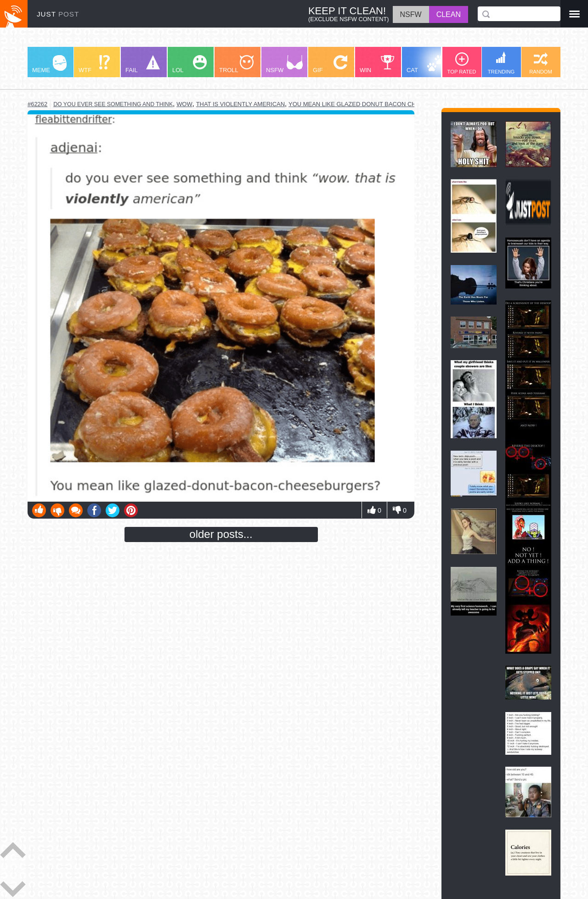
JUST (58, 14)
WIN (377, 64)
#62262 (37, 104)
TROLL (236, 64)
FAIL (143, 64)
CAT (426, 64)
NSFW (284, 64)
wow (184, 104)
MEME (49, 64)
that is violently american (240, 104)
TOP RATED (462, 63)
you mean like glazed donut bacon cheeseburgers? (376, 104)
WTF (94, 64)
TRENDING (501, 63)
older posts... (221, 534)
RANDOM (541, 63)
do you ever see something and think (113, 104)
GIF (330, 64)
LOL (189, 64)
